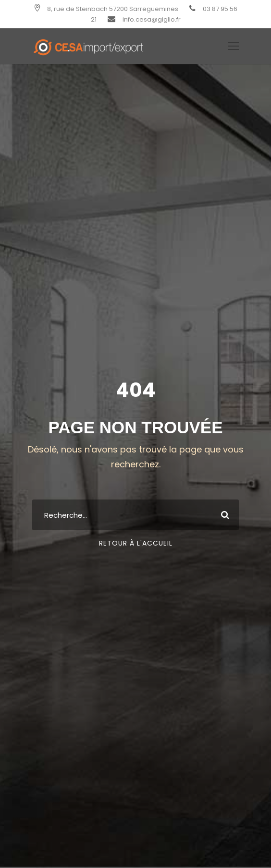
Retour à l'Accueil (136, 543)
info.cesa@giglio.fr (152, 19)
